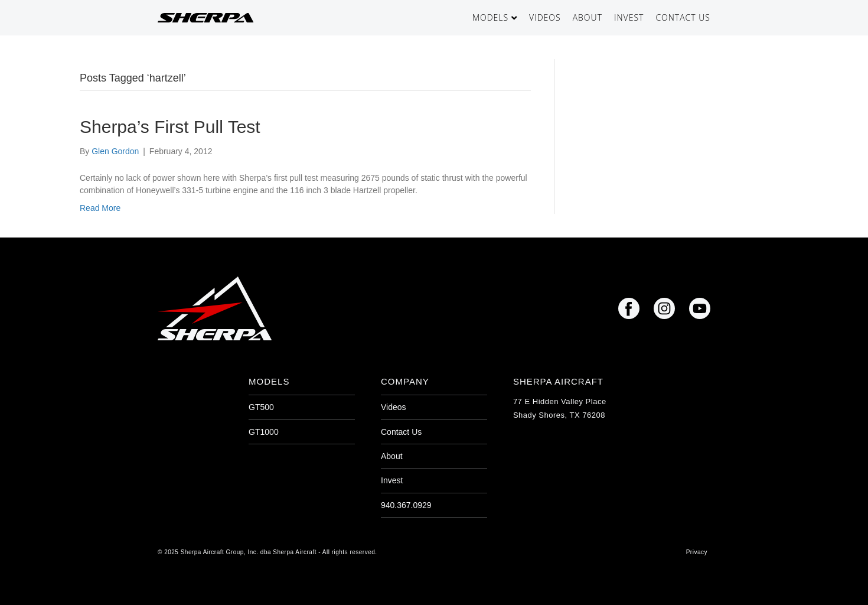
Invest (629, 17)
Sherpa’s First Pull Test (170, 127)
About (588, 17)
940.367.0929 (406, 505)
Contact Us (683, 17)
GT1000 (264, 432)
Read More (100, 208)
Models (490, 17)
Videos (545, 17)
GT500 (261, 407)
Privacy (697, 552)
